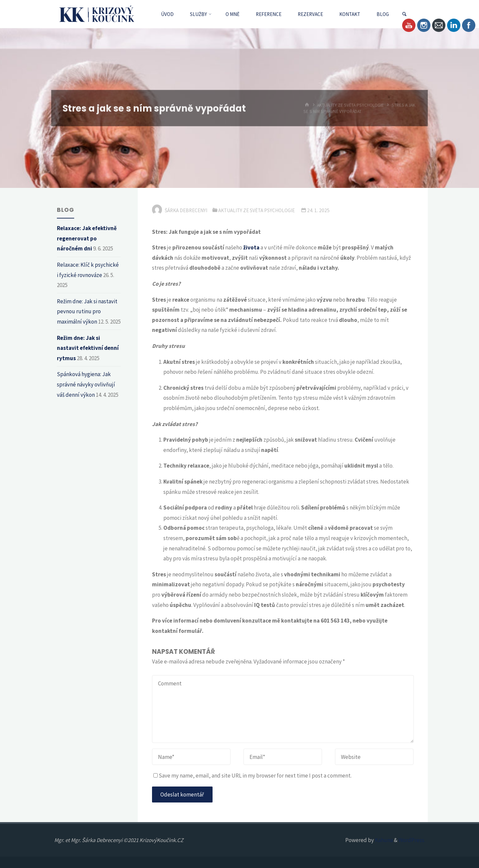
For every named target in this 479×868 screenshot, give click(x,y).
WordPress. (412, 840)
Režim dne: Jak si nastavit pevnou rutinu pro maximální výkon (87, 311)
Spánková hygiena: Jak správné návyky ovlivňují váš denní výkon (86, 384)
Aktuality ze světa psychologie (256, 210)
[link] (404, 14)
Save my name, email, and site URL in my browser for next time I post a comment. (252, 776)
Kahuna (383, 840)
